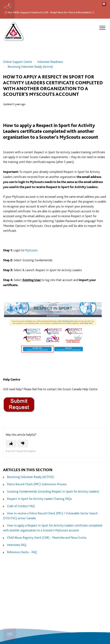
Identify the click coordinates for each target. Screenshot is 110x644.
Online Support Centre (17, 62)
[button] (102, 28)
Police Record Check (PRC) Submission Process (37, 484)
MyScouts (31, 250)
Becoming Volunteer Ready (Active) (30, 67)
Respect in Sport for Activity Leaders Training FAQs (39, 499)
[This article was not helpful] (23, 444)
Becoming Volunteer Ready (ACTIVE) (30, 477)
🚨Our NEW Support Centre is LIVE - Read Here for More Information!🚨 (49, 12)
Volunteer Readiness (50, 62)
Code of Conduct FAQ (21, 506)
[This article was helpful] (11, 444)
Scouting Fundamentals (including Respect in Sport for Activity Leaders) (53, 492)
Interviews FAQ (17, 545)
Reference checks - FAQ (22, 552)
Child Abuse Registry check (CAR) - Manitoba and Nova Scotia (47, 538)
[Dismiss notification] (104, 4)
